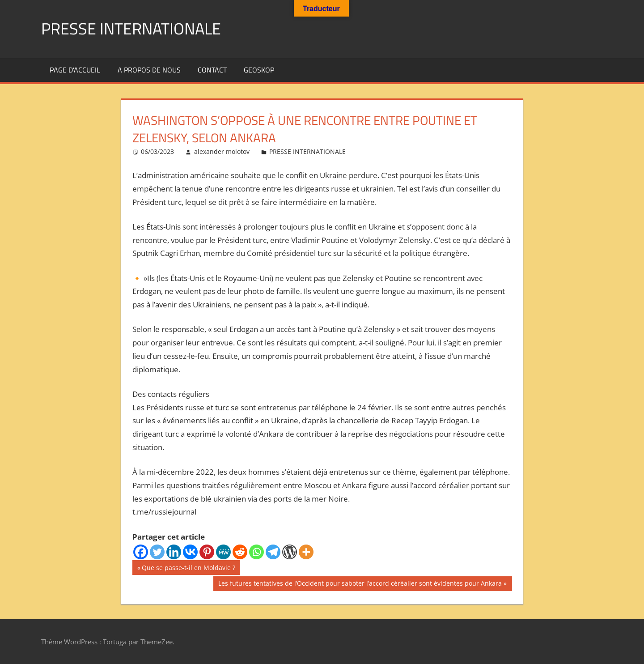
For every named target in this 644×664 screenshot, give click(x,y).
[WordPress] (290, 552)
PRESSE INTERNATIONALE (131, 28)
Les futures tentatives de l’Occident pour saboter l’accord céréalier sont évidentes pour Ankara (360, 584)
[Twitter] (157, 552)
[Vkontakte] (190, 552)
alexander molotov (222, 151)
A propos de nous (149, 70)
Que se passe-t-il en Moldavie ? (188, 568)
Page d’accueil (75, 70)
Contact (212, 70)
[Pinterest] (207, 552)
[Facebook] (141, 552)
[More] (306, 552)
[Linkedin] (174, 552)
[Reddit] (240, 552)
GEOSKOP (259, 70)
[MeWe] (223, 552)
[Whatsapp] (256, 552)
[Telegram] (273, 552)
